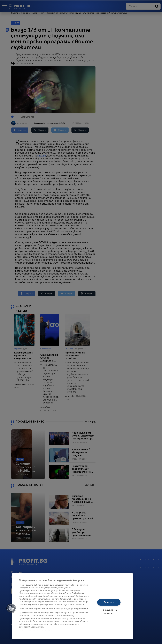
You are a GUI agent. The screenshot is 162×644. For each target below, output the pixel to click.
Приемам (109, 602)
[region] (72, 606)
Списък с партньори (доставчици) (37, 630)
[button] (11, 608)
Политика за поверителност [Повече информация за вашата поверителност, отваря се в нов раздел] (69, 605)
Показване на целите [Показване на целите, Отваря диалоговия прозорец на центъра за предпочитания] (109, 612)
